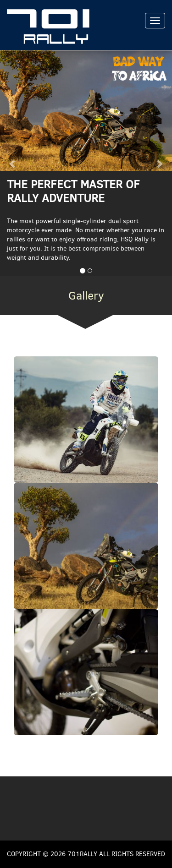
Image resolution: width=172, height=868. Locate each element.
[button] (13, 163)
